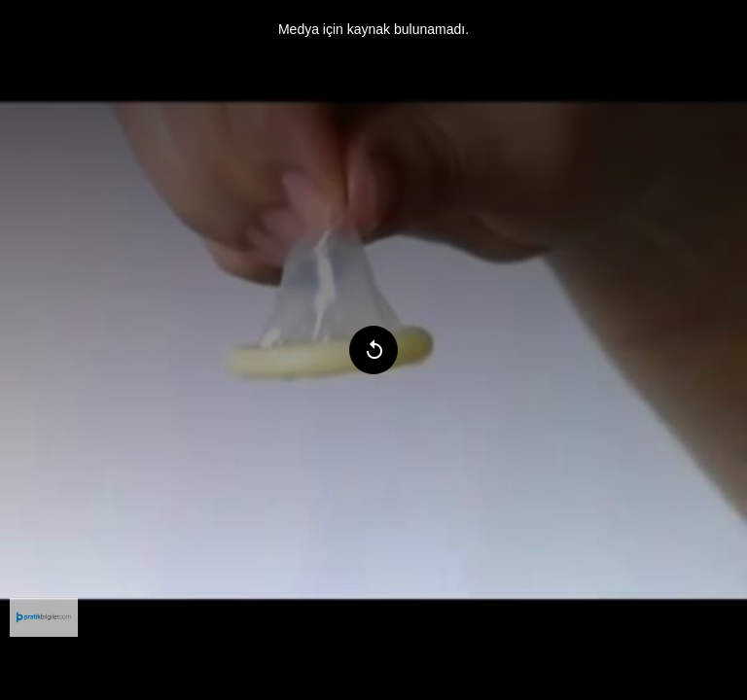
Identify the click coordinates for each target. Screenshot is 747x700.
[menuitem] (44, 617)
